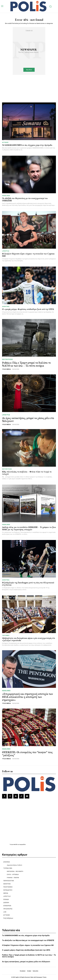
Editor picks (7, 359)
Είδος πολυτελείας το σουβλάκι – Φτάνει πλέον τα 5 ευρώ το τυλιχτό (27, 473)
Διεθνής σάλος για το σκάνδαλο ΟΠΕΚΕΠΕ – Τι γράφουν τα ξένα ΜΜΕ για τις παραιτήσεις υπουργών (29, 528)
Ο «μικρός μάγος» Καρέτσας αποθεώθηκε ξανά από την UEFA (28, 309)
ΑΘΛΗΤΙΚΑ (6, 306)
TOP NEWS (6, 635)
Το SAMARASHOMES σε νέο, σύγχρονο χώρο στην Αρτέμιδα (27, 145)
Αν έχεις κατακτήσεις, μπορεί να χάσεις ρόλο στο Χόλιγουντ (28, 420)
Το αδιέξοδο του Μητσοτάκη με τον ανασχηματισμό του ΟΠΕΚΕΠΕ (25, 199)
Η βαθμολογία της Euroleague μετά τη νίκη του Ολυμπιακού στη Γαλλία (28, 584)
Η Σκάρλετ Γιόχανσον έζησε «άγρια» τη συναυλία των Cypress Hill (28, 255)
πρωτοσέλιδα (14, 844)
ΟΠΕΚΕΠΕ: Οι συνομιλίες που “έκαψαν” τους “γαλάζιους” (27, 754)
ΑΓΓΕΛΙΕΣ (5, 142)
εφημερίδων (23, 844)
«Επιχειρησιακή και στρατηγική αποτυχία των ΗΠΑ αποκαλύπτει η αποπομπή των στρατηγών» (27, 697)
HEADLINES (6, 196)
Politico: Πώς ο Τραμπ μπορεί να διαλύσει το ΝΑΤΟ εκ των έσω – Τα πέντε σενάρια (26, 364)
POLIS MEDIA (7, 369)
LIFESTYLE (6, 251)
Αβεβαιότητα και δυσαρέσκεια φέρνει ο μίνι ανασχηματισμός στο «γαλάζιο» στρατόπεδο (28, 639)
